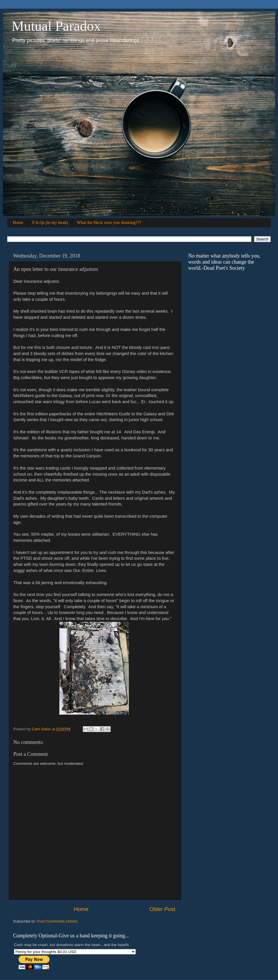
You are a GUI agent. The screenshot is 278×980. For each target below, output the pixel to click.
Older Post (162, 909)
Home (18, 222)
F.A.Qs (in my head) (50, 222)
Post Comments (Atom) (57, 921)
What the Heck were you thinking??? (109, 222)
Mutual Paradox (56, 26)
